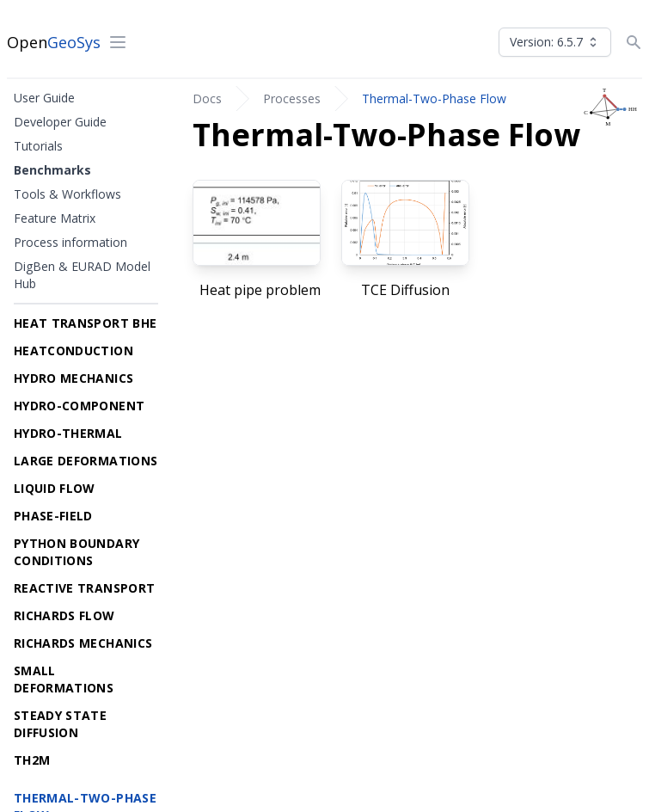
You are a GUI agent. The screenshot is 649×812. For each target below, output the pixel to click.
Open (54, 42)
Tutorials (38, 146)
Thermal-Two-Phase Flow (434, 98)
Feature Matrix (55, 218)
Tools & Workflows (67, 194)
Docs (207, 98)
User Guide (44, 98)
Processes (292, 98)
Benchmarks (52, 170)
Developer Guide (60, 122)
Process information (70, 242)
